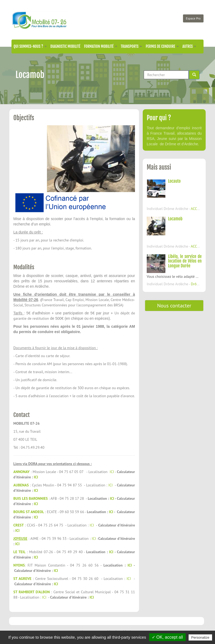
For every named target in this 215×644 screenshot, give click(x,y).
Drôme (196, 284)
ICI (112, 472)
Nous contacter (174, 306)
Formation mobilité (101, 46)
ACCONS (197, 209)
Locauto (174, 181)
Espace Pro (193, 18)
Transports (132, 46)
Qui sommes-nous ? (30, 46)
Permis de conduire (162, 46)
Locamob (175, 219)
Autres (189, 46)
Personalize (200, 637)
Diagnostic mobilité (65, 46)
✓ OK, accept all (167, 637)
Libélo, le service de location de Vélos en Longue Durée (185, 261)
